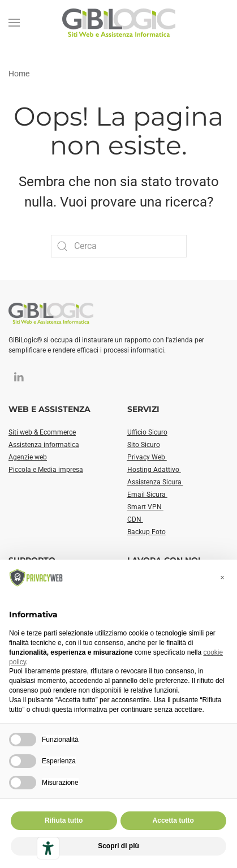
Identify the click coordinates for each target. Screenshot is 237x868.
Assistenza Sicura (155, 482)
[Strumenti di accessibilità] (48, 848)
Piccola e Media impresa (46, 470)
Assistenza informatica (44, 445)
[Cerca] (119, 246)
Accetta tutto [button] (173, 820)
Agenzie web (28, 457)
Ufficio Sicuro (147, 432)
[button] (14, 23)
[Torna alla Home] (119, 23)
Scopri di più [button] (118, 846)
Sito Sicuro (144, 445)
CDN (135, 519)
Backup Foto (146, 532)
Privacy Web (147, 457)
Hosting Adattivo (154, 470)
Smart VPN (145, 507)
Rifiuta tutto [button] (64, 820)
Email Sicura (147, 495)
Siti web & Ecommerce (42, 432)
